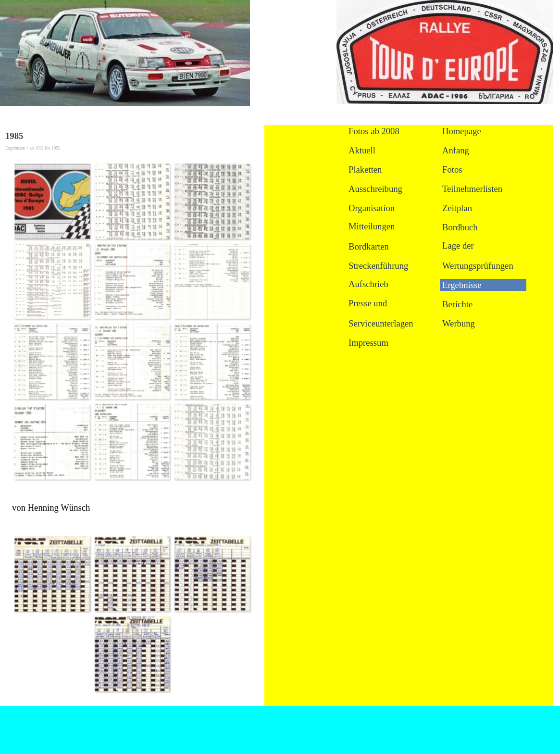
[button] (52, 201)
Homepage (462, 131)
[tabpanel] (132, 508)
